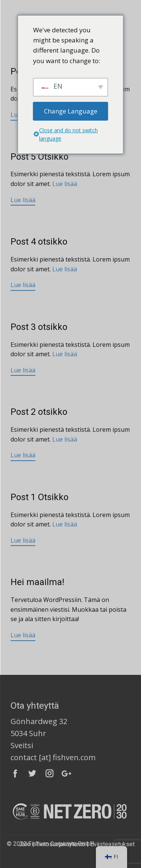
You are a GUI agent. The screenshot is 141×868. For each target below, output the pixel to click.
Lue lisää (65, 184)
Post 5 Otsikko (39, 157)
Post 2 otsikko (39, 412)
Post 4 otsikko (39, 242)
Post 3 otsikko (39, 327)
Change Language (71, 111)
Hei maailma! (37, 582)
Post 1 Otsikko (39, 497)
